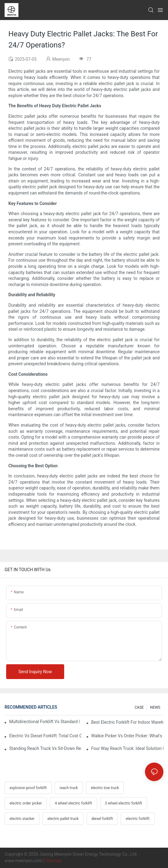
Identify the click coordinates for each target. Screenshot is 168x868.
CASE (139, 707)
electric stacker (22, 819)
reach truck (69, 788)
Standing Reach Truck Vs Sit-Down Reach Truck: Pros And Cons (45, 748)
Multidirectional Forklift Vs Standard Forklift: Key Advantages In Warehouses (44, 722)
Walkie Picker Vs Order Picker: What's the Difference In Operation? (127, 736)
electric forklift (137, 819)
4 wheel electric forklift (73, 803)
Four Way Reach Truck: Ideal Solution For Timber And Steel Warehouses (127, 748)
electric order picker (26, 803)
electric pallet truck (63, 819)
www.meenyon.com (23, 861)
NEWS (155, 707)
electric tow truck (105, 788)
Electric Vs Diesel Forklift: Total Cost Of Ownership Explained (45, 736)
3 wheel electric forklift (124, 803)
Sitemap (53, 861)
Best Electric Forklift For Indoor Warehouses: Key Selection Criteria (127, 722)
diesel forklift (102, 819)
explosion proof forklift (28, 788)
